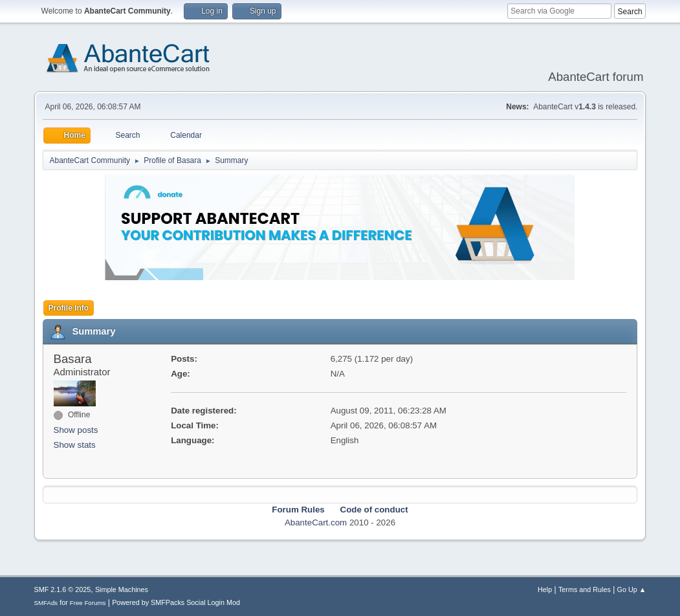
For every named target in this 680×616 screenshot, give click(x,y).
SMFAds (46, 603)
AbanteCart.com (316, 522)
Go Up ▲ (632, 589)
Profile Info (69, 308)
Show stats (75, 445)
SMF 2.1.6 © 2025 (63, 589)
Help (545, 589)
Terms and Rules (585, 589)
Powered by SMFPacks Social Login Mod (176, 602)
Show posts (76, 430)
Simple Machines (122, 589)
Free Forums (88, 603)
